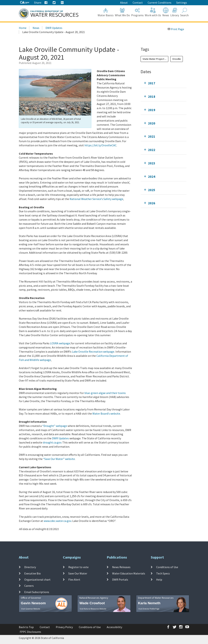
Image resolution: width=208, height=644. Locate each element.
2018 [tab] (152, 97)
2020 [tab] (152, 123)
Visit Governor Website (31, 609)
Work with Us (153, 12)
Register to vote (78, 567)
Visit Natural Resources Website (93, 609)
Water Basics (106, 12)
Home (23, 28)
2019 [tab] (152, 110)
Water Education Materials (129, 573)
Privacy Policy (64, 627)
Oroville (177, 59)
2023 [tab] (152, 163)
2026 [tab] (152, 203)
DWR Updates (54, 28)
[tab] (164, 83)
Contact (138, 3)
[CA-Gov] (25, 3)
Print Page (176, 29)
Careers (29, 586)
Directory (30, 567)
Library (175, 12)
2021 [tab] (152, 136)
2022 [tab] (152, 150)
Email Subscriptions (37, 592)
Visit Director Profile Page (149, 609)
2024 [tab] (152, 177)
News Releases (121, 567)
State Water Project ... (154, 59)
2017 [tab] (152, 83)
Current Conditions (160, 3)
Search (184, 12)
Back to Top (26, 627)
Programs (137, 12)
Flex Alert (74, 580)
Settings (182, 3)
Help (159, 580)
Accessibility (114, 627)
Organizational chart (37, 580)
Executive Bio (33, 573)
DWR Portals (120, 580)
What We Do (122, 12)
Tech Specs (163, 573)
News (166, 12)
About (124, 3)
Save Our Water (78, 573)
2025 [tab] (152, 190)
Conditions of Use (167, 567)
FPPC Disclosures (30, 632)
